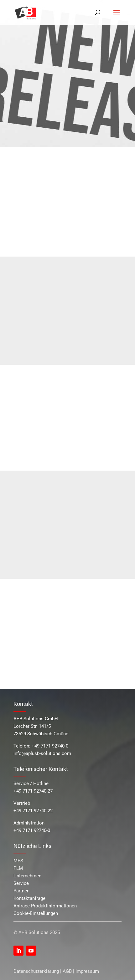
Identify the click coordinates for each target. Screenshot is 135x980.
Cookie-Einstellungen (36, 913)
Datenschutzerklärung (36, 971)
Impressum (87, 971)
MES (18, 861)
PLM (18, 868)
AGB (67, 971)
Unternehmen (27, 876)
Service (21, 883)
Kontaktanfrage (29, 898)
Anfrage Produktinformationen (45, 906)
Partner (21, 891)
